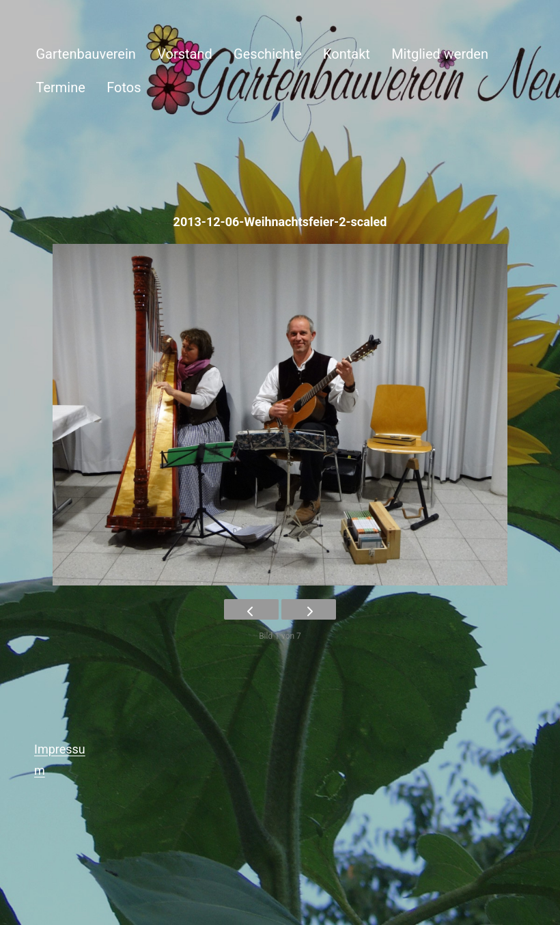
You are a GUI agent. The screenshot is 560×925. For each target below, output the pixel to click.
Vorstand (185, 54)
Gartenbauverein (85, 54)
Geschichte (268, 54)
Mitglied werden (440, 54)
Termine (60, 87)
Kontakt (347, 54)
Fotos (124, 87)
